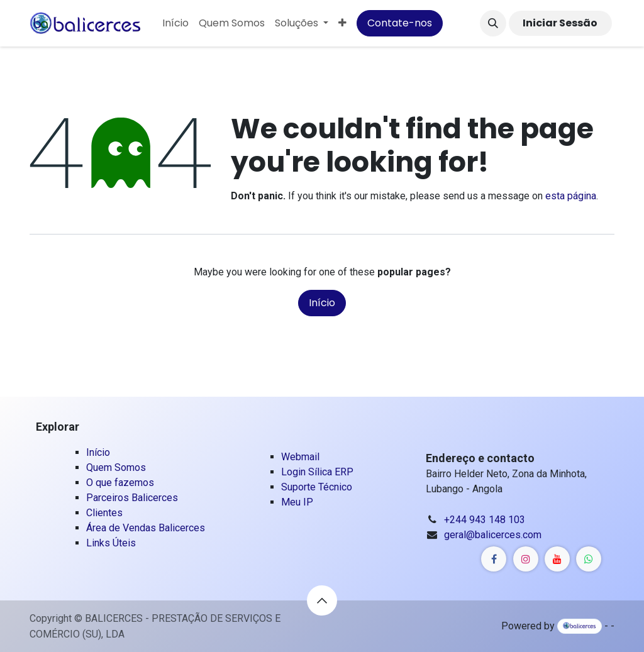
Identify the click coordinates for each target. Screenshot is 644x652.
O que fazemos (120, 483)
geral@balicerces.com (493, 535)
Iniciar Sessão (560, 23)
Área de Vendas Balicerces (146, 528)
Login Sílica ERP (317, 472)
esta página (571, 196)
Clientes (104, 513)
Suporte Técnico (317, 487)
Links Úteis (111, 543)
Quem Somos (116, 467)
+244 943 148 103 (485, 520)
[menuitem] (175, 23)
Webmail (302, 457)
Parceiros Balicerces (132, 498)
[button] (493, 23)
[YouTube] (557, 559)
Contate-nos (400, 23)
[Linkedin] (494, 559)
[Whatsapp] (589, 559)
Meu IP (297, 502)
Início (322, 303)
